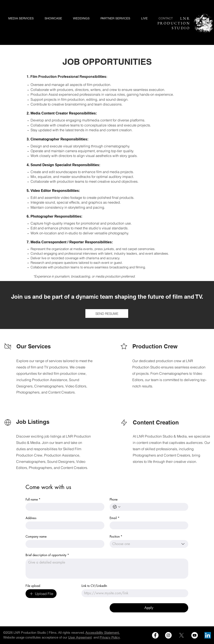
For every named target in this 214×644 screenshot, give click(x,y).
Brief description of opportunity (47, 555)
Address (31, 518)
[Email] (148, 525)
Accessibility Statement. (103, 633)
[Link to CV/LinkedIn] (134, 593)
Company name (36, 536)
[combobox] (149, 544)
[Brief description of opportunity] (107, 569)
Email (115, 518)
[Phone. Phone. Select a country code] (117, 507)
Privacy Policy (110, 637)
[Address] (64, 525)
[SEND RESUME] (107, 313)
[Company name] (64, 544)
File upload (33, 586)
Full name (33, 499)
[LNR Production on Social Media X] (181, 635)
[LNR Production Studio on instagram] (168, 635)
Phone (114, 499)
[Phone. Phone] (153, 507)
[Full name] (64, 507)
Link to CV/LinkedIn (94, 586)
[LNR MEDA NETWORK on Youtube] (195, 635)
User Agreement (80, 637)
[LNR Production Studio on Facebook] (155, 635)
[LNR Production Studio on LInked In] (208, 635)
